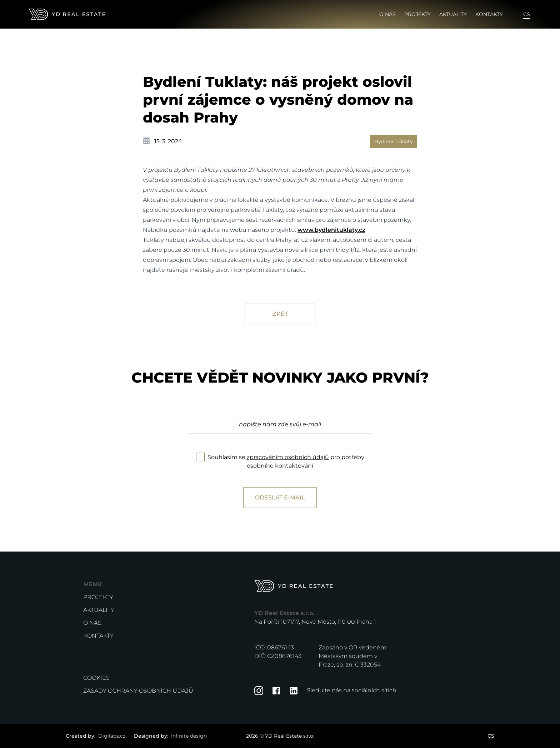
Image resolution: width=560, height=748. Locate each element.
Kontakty (489, 14)
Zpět (280, 314)
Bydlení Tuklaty (394, 141)
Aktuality (453, 14)
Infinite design (189, 736)
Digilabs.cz (112, 736)
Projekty (417, 14)
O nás (387, 14)
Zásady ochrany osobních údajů (138, 691)
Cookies (96, 678)
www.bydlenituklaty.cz (331, 230)
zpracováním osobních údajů (288, 470)
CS (527, 14)
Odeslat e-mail (280, 511)
